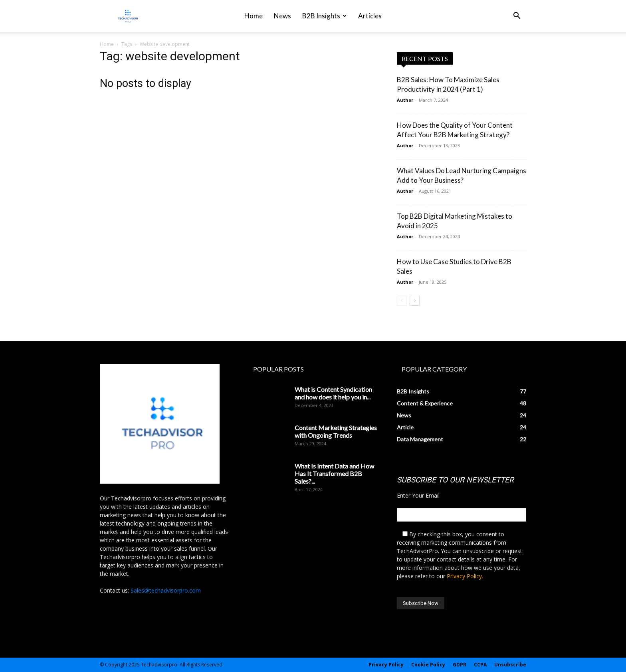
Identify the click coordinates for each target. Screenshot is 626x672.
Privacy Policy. (465, 576)
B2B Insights (324, 16)
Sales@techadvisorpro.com (166, 590)
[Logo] (128, 16)
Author (405, 100)
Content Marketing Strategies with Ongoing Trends (336, 431)
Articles (370, 16)
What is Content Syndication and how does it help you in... (333, 393)
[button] (517, 17)
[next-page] (415, 301)
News (282, 16)
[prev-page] (402, 301)
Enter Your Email (418, 495)
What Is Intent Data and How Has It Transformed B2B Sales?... (334, 473)
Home (254, 16)
